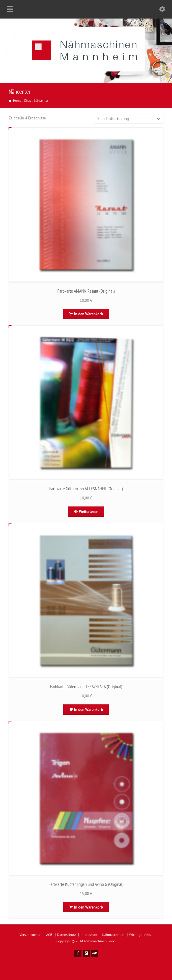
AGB (49, 935)
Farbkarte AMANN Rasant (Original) (86, 291)
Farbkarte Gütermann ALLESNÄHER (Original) (86, 489)
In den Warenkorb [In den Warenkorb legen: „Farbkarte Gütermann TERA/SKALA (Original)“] (89, 710)
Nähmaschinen (113, 935)
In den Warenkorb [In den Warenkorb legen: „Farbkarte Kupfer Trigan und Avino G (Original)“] (89, 907)
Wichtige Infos (140, 935)
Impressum (89, 935)
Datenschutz (67, 935)
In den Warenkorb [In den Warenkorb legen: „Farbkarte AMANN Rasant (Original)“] (89, 314)
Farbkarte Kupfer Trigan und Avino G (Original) (86, 884)
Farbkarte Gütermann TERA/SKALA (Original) (86, 686)
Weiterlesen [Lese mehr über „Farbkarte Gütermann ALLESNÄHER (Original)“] (89, 512)
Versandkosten (30, 935)
